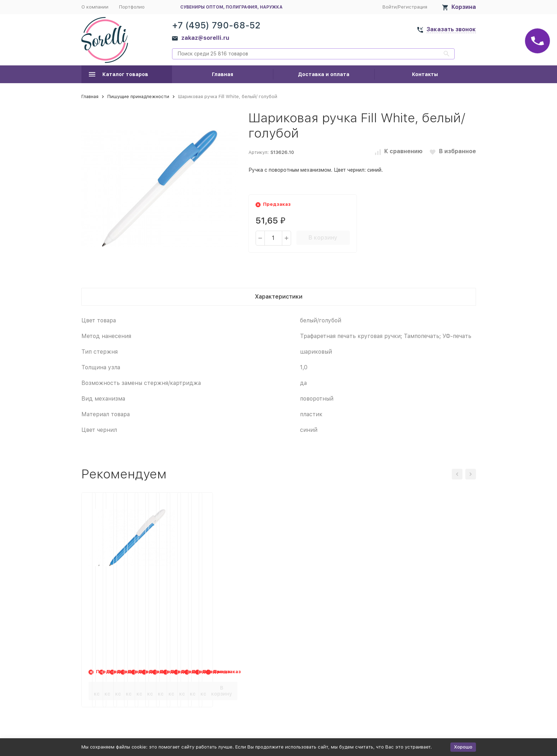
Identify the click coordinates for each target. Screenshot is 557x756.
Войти (390, 7)
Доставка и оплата (324, 74)
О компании (95, 7)
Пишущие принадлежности (138, 96)
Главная (223, 74)
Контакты (425, 74)
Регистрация (413, 7)
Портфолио (132, 7)
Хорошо (463, 747)
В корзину (323, 238)
